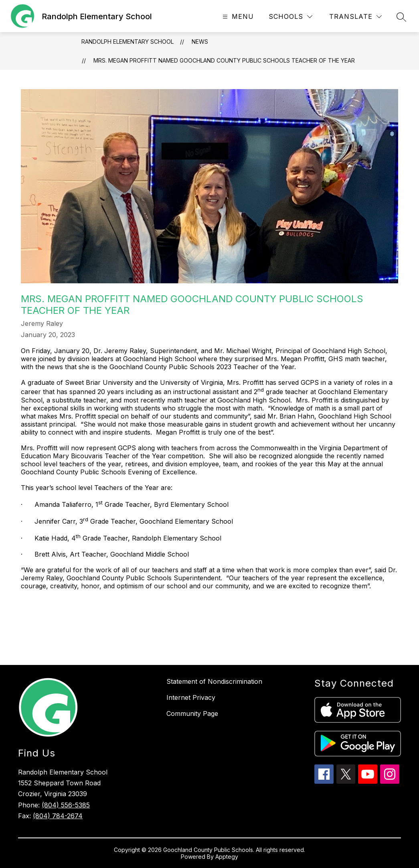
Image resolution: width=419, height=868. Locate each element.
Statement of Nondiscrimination (214, 681)
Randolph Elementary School (128, 42)
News (200, 42)
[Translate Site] (355, 17)
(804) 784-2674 (58, 816)
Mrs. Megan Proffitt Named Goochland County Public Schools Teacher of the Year (224, 60)
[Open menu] (237, 17)
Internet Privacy (191, 697)
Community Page (192, 714)
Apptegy (227, 857)
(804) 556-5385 (66, 805)
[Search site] (401, 17)
